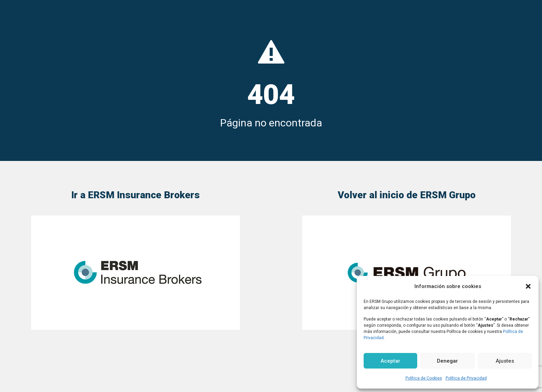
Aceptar (390, 361)
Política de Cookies (424, 378)
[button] (528, 286)
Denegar (447, 361)
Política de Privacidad (466, 378)
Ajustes (505, 361)
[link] (135, 273)
